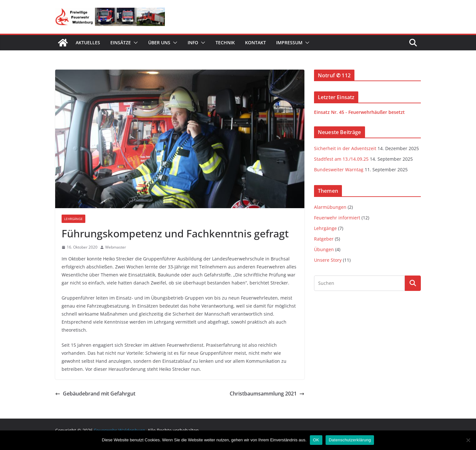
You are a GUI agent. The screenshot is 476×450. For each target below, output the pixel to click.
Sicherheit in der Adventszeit (345, 148)
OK (316, 440)
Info (193, 42)
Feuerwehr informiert (337, 218)
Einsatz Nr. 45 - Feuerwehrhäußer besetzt (359, 112)
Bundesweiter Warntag (339, 170)
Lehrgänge (73, 219)
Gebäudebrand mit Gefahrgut (95, 394)
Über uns (159, 42)
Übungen (324, 249)
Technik (225, 42)
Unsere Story (328, 260)
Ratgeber (324, 239)
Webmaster (116, 247)
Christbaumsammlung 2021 (267, 394)
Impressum (289, 42)
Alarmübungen (330, 207)
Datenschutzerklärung (350, 440)
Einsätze (121, 42)
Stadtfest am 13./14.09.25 (341, 159)
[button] (134, 43)
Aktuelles (88, 42)
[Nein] (468, 440)
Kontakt (255, 42)
